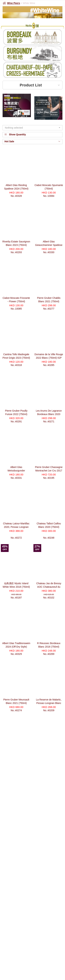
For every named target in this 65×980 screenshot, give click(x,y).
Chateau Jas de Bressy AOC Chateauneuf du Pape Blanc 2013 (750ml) (49, 587)
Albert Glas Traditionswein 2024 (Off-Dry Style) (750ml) (16, 647)
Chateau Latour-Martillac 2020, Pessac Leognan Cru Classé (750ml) (16, 527)
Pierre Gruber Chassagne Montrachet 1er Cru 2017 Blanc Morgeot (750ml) (49, 471)
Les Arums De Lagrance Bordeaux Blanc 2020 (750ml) (49, 414)
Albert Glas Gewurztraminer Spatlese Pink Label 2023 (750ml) (49, 245)
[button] (32, 128)
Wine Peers (14, 3)
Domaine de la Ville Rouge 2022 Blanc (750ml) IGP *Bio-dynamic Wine (49, 358)
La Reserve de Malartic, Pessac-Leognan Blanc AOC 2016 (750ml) (49, 703)
